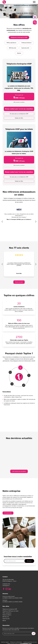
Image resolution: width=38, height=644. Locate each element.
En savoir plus (8, 513)
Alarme (4, 621)
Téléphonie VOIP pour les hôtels (10, 611)
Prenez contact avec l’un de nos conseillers (19, 118)
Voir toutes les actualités (19, 471)
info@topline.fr (6, 586)
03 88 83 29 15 (6, 584)
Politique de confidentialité (16, 642)
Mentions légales (5, 642)
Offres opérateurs (7, 613)
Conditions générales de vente (30, 642)
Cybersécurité (6, 619)
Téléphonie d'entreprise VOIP (10, 609)
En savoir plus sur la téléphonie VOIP (19, 123)
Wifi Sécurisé (6, 617)
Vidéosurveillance (7, 615)
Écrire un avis (19, 282)
